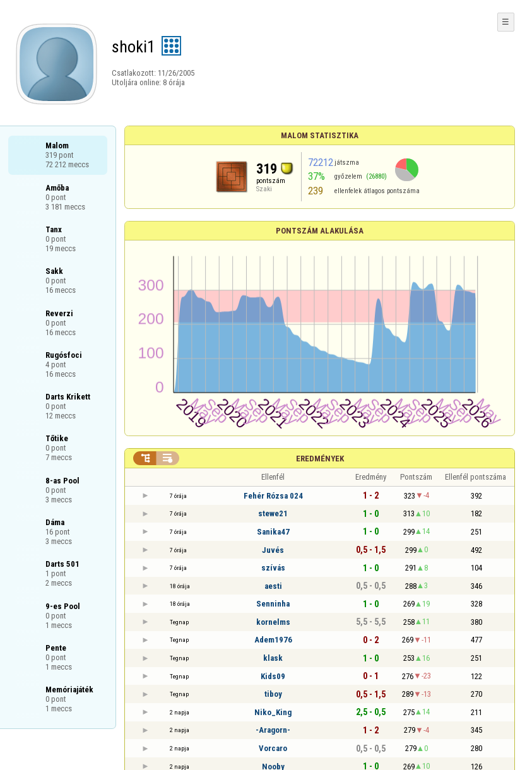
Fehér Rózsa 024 (273, 496)
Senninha (273, 604)
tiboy (273, 694)
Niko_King (273, 712)
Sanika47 (273, 532)
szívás (273, 568)
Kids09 (273, 676)
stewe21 (273, 513)
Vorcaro (273, 748)
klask (273, 658)
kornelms (273, 622)
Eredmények (320, 459)
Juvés (273, 550)
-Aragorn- (273, 730)
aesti (273, 586)
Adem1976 (273, 640)
